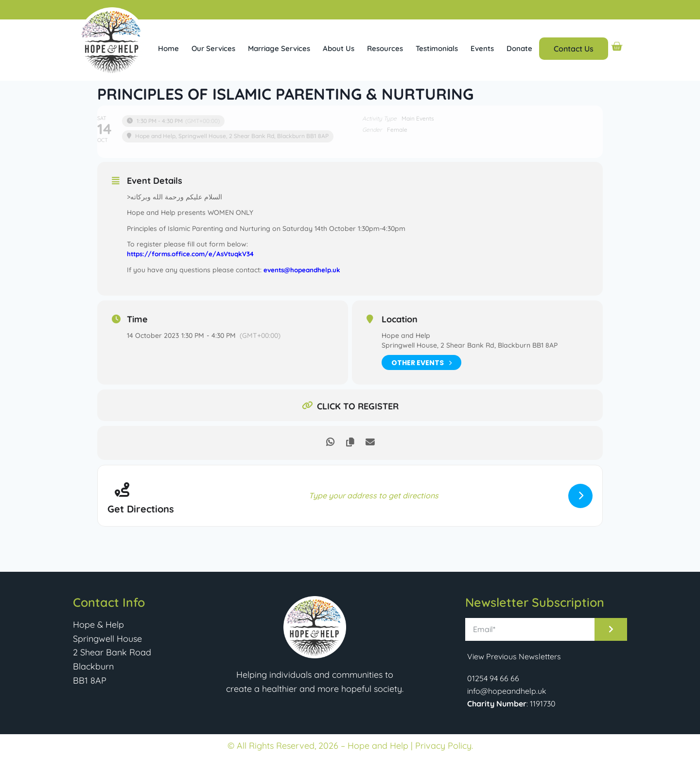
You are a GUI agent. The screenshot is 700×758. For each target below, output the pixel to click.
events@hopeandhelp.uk (304, 270)
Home (168, 48)
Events (482, 48)
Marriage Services (279, 48)
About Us (339, 48)
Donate (519, 48)
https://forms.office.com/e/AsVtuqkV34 (194, 254)
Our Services (213, 48)
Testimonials (437, 48)
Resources (385, 48)
